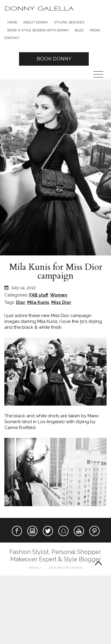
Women (59, 295)
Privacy (35, 568)
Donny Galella (39, 9)
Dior (21, 302)
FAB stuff (39, 295)
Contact (12, 38)
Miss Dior (61, 302)
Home (12, 22)
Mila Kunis (38, 302)
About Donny (36, 22)
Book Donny (54, 59)
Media (95, 30)
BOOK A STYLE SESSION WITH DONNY (38, 30)
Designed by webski (66, 568)
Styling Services (69, 22)
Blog (79, 30)
